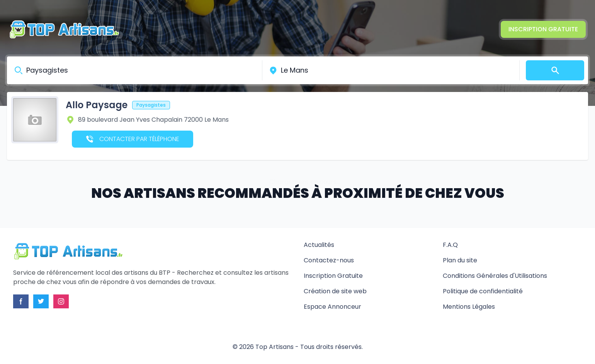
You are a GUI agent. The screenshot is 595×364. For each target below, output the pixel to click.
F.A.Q (450, 245)
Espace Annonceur (332, 307)
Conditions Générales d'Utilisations (495, 276)
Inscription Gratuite (543, 29)
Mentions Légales (469, 307)
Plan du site (460, 260)
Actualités (319, 245)
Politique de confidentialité (483, 291)
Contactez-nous (329, 260)
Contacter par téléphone (133, 139)
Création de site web (335, 291)
